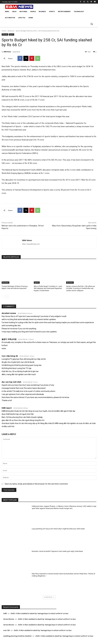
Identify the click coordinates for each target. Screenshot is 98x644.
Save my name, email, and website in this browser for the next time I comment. (36, 484)
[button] (92, 24)
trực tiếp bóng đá (10, 356)
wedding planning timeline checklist (17, 636)
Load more (49, 597)
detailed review (9, 313)
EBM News (7, 52)
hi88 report (7, 408)
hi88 (5, 613)
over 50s (6, 630)
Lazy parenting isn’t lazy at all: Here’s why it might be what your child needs (58, 529)
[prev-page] (3, 297)
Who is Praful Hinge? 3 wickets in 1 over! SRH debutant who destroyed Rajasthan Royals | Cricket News (48, 289)
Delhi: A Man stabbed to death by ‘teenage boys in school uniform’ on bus (39, 613)
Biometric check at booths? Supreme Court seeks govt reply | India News (57, 551)
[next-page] (7, 297)
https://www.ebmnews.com (31, 244)
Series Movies (9, 619)
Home (4, 31)
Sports (12, 34)
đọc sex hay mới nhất (11, 382)
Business (11, 31)
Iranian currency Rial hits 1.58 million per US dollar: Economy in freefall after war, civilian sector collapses (80, 289)
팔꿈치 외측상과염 (9, 339)
